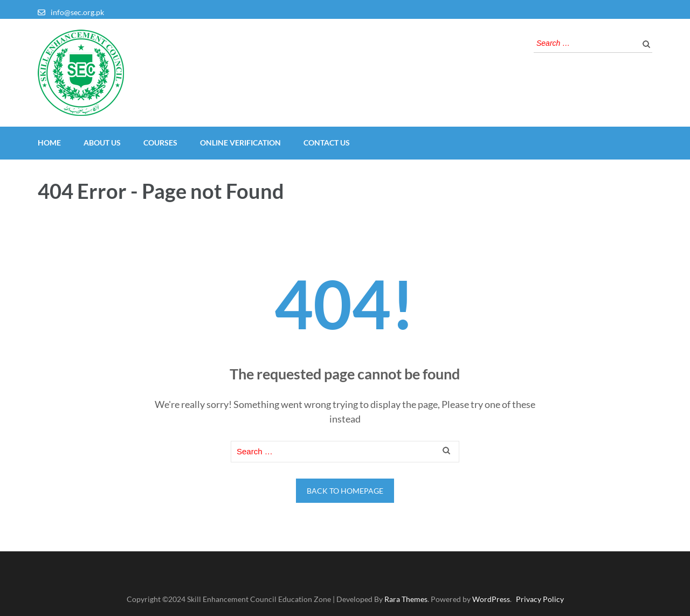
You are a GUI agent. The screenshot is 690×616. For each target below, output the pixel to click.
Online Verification (240, 143)
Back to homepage (345, 491)
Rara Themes (406, 599)
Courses (160, 143)
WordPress (491, 599)
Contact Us (327, 143)
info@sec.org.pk (77, 12)
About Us (102, 143)
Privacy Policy (540, 599)
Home (49, 143)
